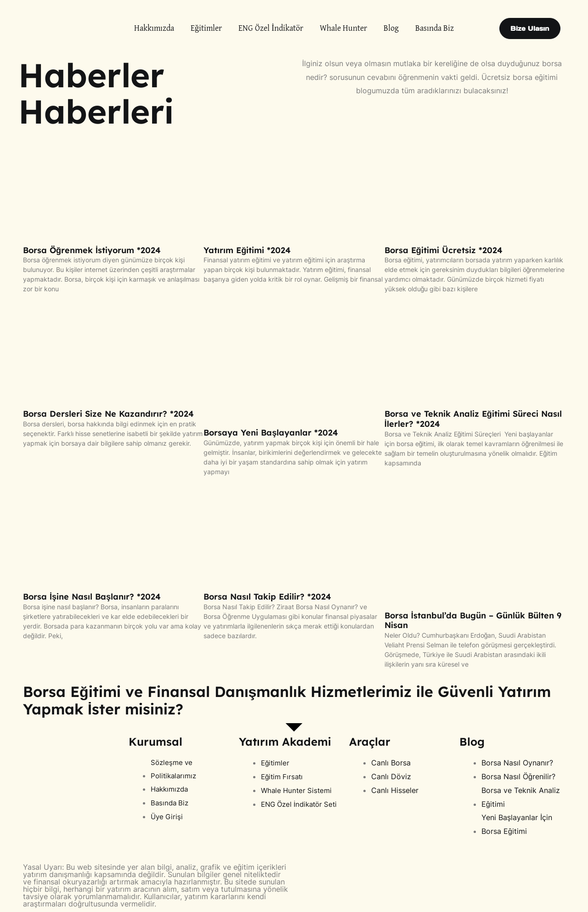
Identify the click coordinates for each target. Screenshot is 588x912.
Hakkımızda (154, 28)
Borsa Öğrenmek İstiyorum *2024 (92, 250)
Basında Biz (435, 28)
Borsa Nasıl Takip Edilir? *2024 (267, 597)
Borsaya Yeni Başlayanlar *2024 (271, 433)
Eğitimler (206, 28)
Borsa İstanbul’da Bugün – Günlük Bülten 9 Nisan (473, 620)
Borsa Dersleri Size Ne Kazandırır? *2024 (108, 414)
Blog (391, 28)
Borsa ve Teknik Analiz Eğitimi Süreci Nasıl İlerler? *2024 (473, 419)
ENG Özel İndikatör (271, 28)
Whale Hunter (343, 28)
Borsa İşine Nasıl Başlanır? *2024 (92, 597)
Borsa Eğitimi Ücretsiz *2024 (444, 250)
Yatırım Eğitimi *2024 (247, 250)
